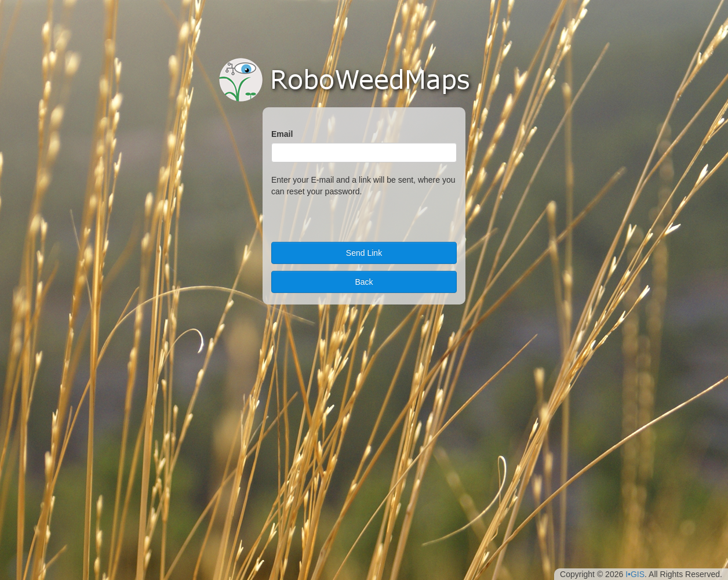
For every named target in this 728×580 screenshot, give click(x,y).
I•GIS (635, 574)
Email (282, 134)
